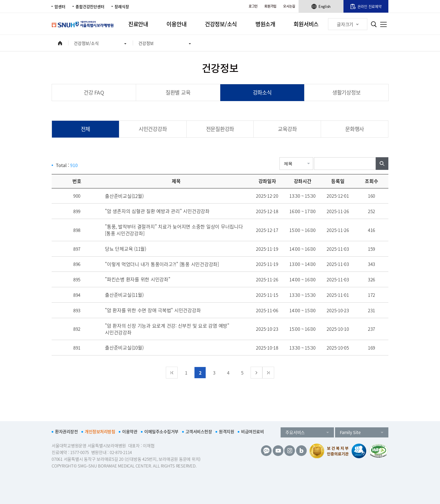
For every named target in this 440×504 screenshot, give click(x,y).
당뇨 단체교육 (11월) (126, 249)
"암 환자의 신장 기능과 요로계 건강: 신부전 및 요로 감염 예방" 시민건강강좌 (167, 329)
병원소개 (265, 24)
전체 (86, 129)
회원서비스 (306, 24)
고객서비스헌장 (199, 432)
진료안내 (138, 24)
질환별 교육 (178, 92)
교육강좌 (287, 129)
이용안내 (176, 24)
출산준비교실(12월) (124, 196)
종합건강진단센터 (90, 6)
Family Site (350, 432)
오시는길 (289, 6)
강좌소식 (262, 92)
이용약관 (130, 432)
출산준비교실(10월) (124, 347)
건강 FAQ (94, 92)
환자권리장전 (66, 432)
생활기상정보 (346, 92)
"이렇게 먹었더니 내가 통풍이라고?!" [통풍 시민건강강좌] (162, 264)
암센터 (60, 6)
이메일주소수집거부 (161, 432)
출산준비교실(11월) (124, 295)
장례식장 (122, 6)
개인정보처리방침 (100, 432)
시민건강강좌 (153, 129)
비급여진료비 (252, 432)
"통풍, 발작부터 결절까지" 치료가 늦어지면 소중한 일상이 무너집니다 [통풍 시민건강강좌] (174, 230)
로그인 (253, 6)
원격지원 (226, 432)
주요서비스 (295, 432)
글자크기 (348, 24)
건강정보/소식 (221, 24)
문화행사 (355, 129)
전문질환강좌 (220, 129)
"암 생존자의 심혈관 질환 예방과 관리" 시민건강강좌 (157, 211)
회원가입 (270, 6)
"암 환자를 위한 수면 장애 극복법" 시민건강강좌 (153, 310)
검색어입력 (314, 157)
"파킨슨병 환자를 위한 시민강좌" (138, 279)
